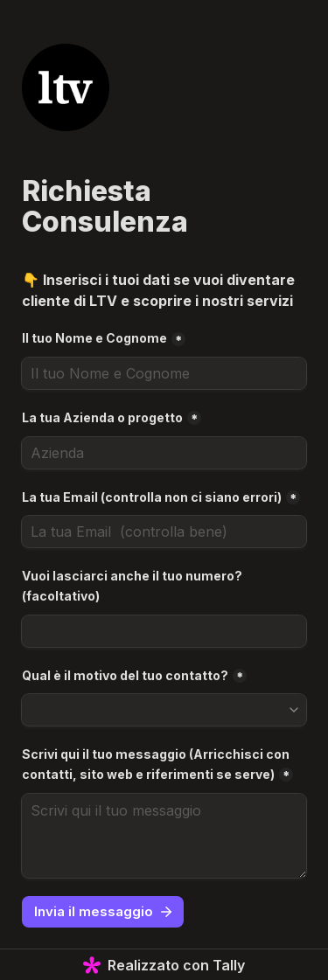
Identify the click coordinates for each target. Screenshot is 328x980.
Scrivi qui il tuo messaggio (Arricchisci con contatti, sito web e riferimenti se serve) (157, 764)
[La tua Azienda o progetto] (164, 453)
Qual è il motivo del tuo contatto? (125, 675)
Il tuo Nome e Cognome (94, 338)
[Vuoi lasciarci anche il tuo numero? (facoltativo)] (164, 631)
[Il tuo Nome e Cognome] (164, 373)
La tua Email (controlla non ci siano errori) (152, 497)
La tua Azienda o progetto (102, 417)
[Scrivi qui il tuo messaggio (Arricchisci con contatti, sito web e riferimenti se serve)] (164, 836)
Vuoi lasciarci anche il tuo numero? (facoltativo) (133, 586)
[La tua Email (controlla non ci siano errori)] (164, 532)
